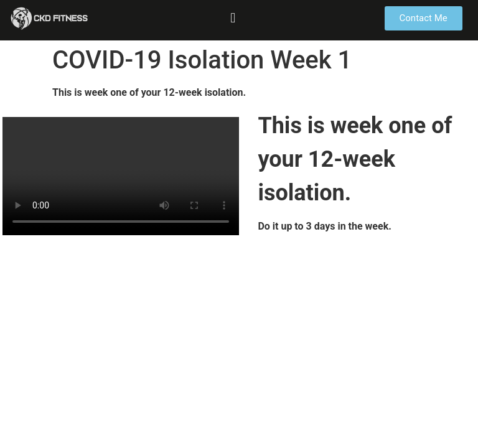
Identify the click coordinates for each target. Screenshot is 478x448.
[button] (233, 18)
